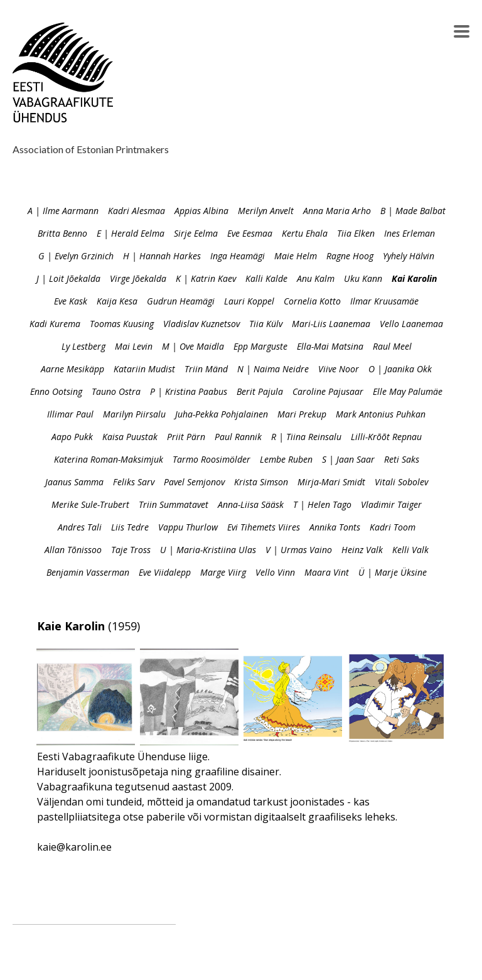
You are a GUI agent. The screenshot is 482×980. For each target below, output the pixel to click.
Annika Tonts (335, 527)
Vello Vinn (275, 572)
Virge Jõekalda (138, 278)
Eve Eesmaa (250, 233)
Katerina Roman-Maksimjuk (109, 459)
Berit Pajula (260, 391)
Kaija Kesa (117, 301)
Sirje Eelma (196, 233)
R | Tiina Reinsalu (306, 437)
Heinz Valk (362, 550)
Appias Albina (201, 211)
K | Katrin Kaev (206, 278)
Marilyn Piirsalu (134, 414)
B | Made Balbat (413, 211)
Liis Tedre (130, 527)
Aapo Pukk (72, 437)
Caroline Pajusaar (328, 391)
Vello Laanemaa (411, 324)
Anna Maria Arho (337, 211)
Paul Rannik (238, 437)
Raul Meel (392, 346)
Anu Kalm (316, 278)
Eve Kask (71, 301)
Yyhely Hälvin (409, 256)
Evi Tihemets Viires (264, 527)
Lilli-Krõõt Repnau (386, 437)
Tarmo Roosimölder (212, 459)
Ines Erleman (410, 233)
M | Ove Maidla (193, 346)
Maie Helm (296, 256)
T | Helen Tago (322, 504)
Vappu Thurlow (188, 527)
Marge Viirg (223, 572)
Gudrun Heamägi (181, 301)
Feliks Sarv (134, 482)
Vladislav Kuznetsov (201, 324)
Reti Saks (402, 459)
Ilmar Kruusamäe (384, 301)
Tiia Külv (266, 324)
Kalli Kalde (266, 278)
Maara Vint (327, 572)
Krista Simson (261, 482)
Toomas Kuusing (122, 324)
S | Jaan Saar (348, 459)
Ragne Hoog (350, 256)
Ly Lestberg (83, 346)
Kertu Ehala (305, 233)
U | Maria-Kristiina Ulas (208, 550)
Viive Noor (339, 369)
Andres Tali (80, 527)
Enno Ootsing (56, 391)
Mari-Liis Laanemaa (331, 324)
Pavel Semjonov (194, 482)
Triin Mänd (206, 369)
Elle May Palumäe (408, 391)
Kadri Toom (393, 527)
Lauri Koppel (249, 301)
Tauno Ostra (116, 391)
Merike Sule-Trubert (90, 504)
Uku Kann (363, 278)
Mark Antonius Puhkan (381, 414)
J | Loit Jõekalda (68, 278)
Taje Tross (131, 550)
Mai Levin (134, 346)
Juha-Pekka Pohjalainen (222, 414)
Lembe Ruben (286, 459)
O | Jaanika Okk (400, 369)
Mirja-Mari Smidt (331, 482)
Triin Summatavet (174, 504)
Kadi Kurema (55, 324)
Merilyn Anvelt (266, 211)
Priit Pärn (186, 437)
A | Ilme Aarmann (63, 211)
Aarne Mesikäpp (72, 369)
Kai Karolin (414, 278)
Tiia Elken (356, 233)
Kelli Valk (410, 550)
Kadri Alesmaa (137, 211)
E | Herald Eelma (131, 233)
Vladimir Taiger (391, 504)
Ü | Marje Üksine (393, 572)
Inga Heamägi (238, 256)
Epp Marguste (260, 346)
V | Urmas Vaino (299, 550)
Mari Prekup (302, 414)
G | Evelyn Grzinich (76, 256)
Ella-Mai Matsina (330, 346)
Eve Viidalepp (165, 572)
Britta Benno (62, 233)
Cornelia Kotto (312, 301)
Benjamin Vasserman (88, 572)
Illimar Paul (70, 414)
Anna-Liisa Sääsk (251, 504)
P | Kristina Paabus (189, 391)
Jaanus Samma (74, 482)
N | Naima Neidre (273, 369)
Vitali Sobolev (401, 482)
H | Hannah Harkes (162, 256)
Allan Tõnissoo (73, 550)
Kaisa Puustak (130, 437)
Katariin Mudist (144, 369)
